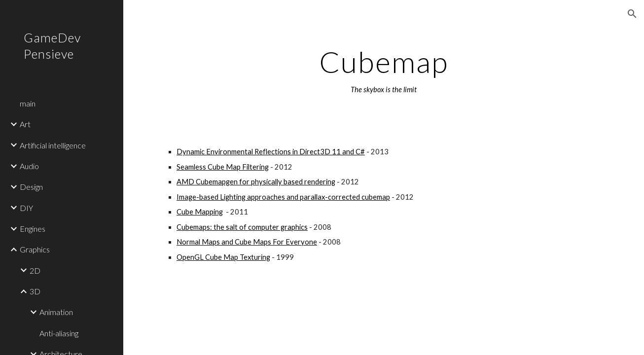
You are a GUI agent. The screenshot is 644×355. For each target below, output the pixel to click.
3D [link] (35, 291)
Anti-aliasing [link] (59, 333)
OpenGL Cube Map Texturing (223, 257)
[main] (384, 71)
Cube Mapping (200, 212)
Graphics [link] (35, 249)
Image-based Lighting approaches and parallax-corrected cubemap (283, 197)
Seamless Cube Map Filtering (223, 167)
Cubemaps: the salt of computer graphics (242, 227)
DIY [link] (26, 208)
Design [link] (31, 187)
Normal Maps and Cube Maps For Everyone (247, 242)
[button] (632, 14)
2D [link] (35, 270)
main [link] (28, 103)
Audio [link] (29, 166)
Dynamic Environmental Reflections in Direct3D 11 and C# (271, 152)
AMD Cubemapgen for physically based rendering (256, 182)
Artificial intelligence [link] (53, 145)
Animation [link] (56, 312)
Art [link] (25, 124)
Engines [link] (33, 229)
